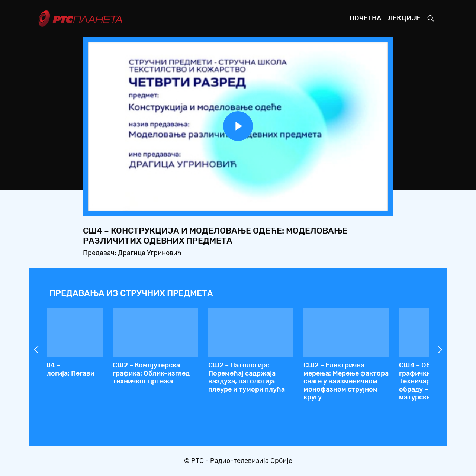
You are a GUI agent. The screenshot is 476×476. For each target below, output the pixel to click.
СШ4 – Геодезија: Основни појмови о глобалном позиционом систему (83, 377)
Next (440, 350)
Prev (36, 350)
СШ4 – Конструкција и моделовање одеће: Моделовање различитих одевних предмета (372, 377)
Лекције (404, 18)
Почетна (365, 18)
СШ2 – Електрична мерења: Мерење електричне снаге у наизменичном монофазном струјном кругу (272, 385)
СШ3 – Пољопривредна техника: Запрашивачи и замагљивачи (180, 373)
